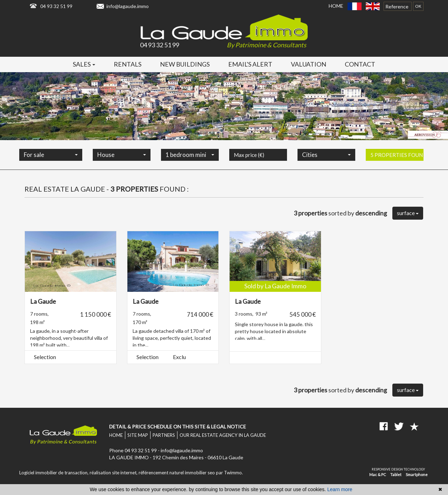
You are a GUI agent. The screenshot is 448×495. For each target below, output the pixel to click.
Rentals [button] (128, 64)
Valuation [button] (309, 64)
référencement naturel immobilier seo (177, 473)
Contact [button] (360, 64)
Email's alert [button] (250, 64)
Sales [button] (84, 64)
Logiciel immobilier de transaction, (54, 473)
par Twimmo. (229, 473)
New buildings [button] (185, 64)
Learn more (340, 489)
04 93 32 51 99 (56, 6)
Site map (138, 435)
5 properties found (397, 166)
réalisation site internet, (114, 473)
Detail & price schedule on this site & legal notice (178, 427)
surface (408, 213)
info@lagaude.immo (128, 6)
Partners (164, 435)
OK (418, 6)
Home (336, 6)
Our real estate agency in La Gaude (223, 435)
